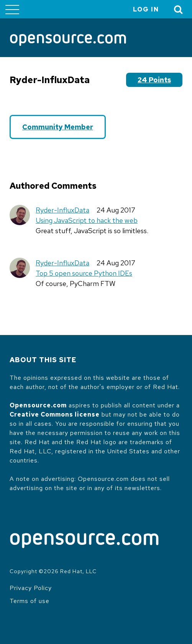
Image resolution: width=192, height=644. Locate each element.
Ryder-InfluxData (62, 210)
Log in (146, 9)
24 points (154, 80)
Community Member (58, 127)
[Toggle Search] (179, 9)
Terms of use (30, 601)
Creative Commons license (55, 414)
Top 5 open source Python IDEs (84, 273)
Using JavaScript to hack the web (87, 220)
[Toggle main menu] (12, 9)
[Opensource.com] (68, 41)
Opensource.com (38, 405)
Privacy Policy (31, 588)
